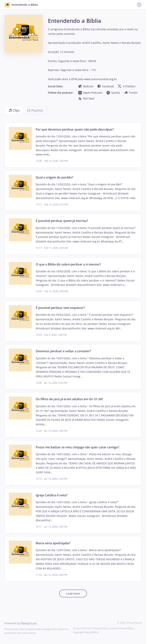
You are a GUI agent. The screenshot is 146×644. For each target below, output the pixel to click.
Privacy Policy (100, 628)
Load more (73, 593)
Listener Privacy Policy (122, 628)
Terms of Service (82, 628)
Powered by (21, 623)
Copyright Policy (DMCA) (86, 632)
